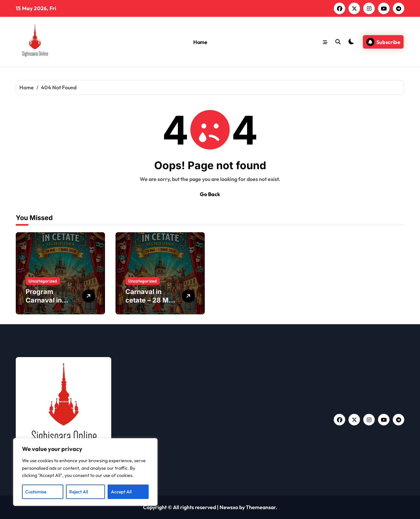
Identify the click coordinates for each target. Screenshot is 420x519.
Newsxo (229, 507)
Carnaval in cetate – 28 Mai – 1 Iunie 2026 (150, 300)
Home (200, 42)
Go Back (210, 194)
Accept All (121, 492)
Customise (36, 492)
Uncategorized (43, 281)
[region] (85, 472)
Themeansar (261, 507)
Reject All (79, 492)
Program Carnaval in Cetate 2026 (46, 300)
